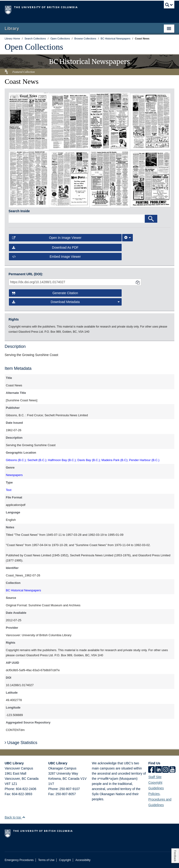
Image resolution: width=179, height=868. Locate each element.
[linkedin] (158, 770)
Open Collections (34, 47)
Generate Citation (45, 293)
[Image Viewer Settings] (127, 238)
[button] (24, 817)
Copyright (65, 860)
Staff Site (155, 777)
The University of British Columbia (77, 10)
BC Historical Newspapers (23, 590)
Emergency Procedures (19, 860)
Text (9, 490)
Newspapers (14, 475)
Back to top (15, 817)
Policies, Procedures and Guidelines (160, 799)
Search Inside (19, 211)
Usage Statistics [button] (21, 743)
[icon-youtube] (172, 770)
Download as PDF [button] (45, 247)
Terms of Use (46, 860)
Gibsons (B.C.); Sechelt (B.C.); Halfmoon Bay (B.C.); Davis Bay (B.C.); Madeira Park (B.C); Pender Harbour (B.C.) (83, 460)
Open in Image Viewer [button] (47, 238)
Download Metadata (66, 302)
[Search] (151, 219)
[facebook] (151, 770)
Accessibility (83, 860)
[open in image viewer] (29, 121)
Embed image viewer (46, 257)
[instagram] (165, 770)
